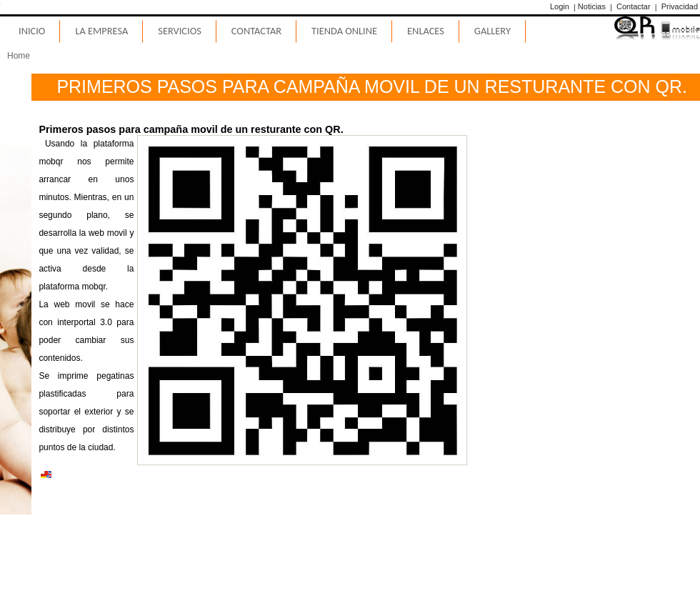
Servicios (180, 31)
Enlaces (426, 31)
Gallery (492, 31)
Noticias (592, 6)
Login (560, 6)
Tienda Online (344, 31)
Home (19, 56)
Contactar (634, 6)
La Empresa (101, 31)
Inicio (32, 31)
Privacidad (680, 6)
